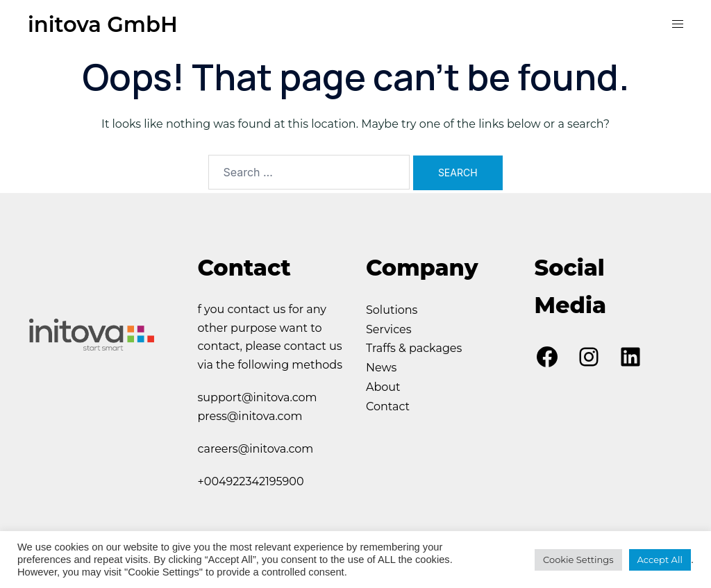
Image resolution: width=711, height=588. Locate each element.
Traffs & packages (414, 349)
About (383, 388)
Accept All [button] (660, 560)
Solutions (392, 310)
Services (388, 329)
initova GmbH (106, 24)
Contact (388, 407)
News (381, 368)
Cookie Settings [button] (578, 560)
